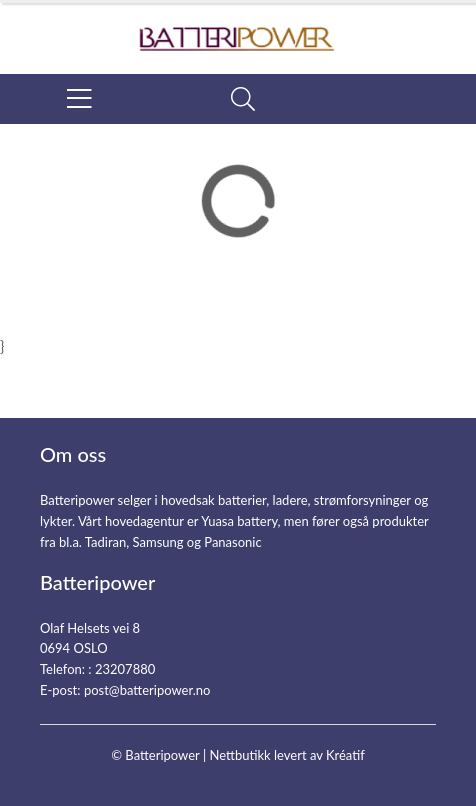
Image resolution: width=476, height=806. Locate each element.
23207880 (125, 669)
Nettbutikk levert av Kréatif (286, 755)
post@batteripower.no (147, 690)
